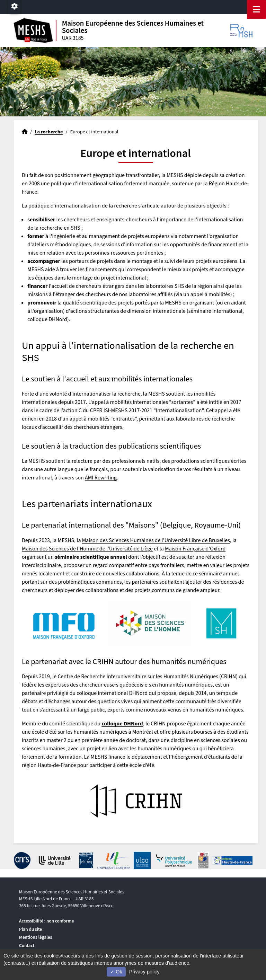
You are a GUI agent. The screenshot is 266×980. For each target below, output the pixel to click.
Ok (116, 972)
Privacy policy (144, 972)
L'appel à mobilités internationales (128, 402)
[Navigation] (256, 10)
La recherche (49, 132)
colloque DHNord (122, 724)
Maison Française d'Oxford (195, 549)
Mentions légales (36, 937)
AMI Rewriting (101, 478)
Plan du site (30, 929)
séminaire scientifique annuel (91, 557)
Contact (27, 946)
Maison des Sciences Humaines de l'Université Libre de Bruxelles (156, 540)
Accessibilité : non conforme (46, 921)
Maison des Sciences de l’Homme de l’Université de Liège (87, 549)
